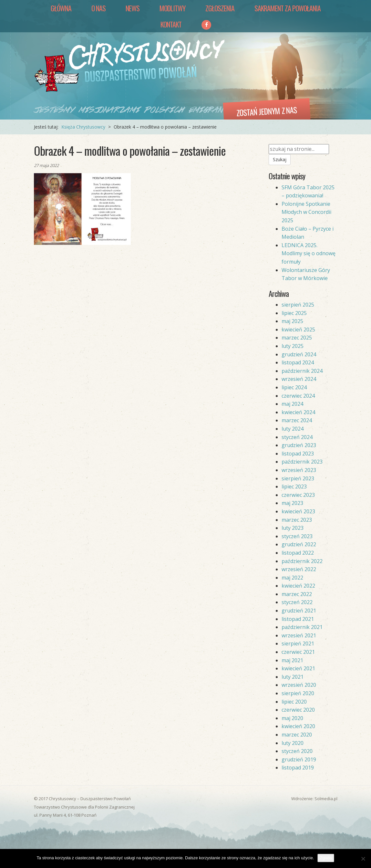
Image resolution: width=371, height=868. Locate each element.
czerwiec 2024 (298, 396)
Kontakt (171, 24)
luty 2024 (293, 429)
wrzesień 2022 (299, 569)
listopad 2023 (298, 454)
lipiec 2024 (294, 387)
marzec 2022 (297, 594)
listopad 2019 (298, 768)
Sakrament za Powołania (288, 8)
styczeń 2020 (297, 751)
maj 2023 (292, 503)
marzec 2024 (297, 420)
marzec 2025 (297, 338)
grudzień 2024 (299, 354)
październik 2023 (302, 462)
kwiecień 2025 (298, 329)
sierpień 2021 (298, 643)
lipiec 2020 (294, 702)
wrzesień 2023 (299, 470)
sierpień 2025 (298, 305)
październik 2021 (302, 627)
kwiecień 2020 (298, 726)
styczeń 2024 (297, 437)
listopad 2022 (298, 553)
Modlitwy (172, 8)
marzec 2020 (297, 735)
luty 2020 (293, 743)
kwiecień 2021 (298, 668)
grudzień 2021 (299, 611)
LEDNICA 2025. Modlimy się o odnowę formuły (309, 253)
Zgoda (326, 858)
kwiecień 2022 (298, 586)
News (133, 8)
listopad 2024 (298, 362)
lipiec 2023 (294, 486)
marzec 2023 (297, 520)
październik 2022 (302, 561)
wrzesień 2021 (299, 635)
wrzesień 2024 (299, 379)
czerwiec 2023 (298, 495)
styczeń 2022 (297, 602)
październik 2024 (302, 371)
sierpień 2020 (298, 693)
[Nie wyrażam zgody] (363, 859)
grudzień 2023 (299, 445)
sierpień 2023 (298, 478)
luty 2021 (293, 677)
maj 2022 (292, 578)
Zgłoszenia (220, 8)
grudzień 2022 (299, 544)
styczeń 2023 (297, 536)
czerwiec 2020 (298, 710)
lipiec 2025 (294, 313)
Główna (61, 8)
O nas (98, 8)
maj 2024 (292, 404)
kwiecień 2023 (298, 511)
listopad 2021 (298, 619)
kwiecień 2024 (298, 412)
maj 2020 (292, 718)
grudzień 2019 (299, 759)
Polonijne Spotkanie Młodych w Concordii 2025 (306, 212)
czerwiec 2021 (298, 652)
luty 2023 (293, 528)
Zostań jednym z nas (267, 111)
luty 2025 (293, 346)
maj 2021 (292, 660)
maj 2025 (292, 321)
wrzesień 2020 (299, 685)
